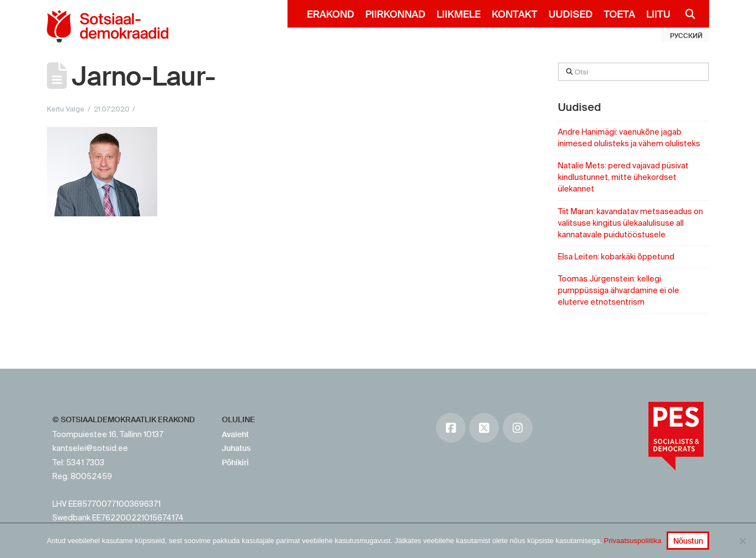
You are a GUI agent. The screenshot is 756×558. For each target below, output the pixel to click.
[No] (742, 541)
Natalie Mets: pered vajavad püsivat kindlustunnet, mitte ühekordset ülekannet (623, 177)
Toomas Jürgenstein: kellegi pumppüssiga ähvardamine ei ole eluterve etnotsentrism (619, 290)
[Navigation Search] (686, 14)
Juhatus (236, 448)
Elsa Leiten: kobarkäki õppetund (616, 257)
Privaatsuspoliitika (632, 541)
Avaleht (235, 434)
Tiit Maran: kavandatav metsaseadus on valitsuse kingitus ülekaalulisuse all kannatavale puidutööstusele (630, 223)
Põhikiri (235, 463)
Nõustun (688, 541)
